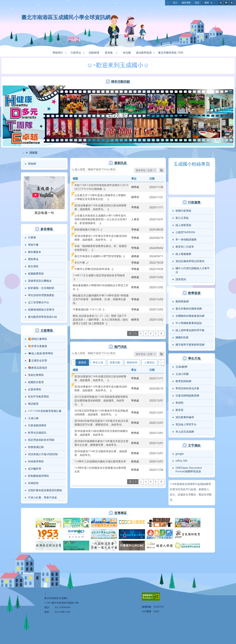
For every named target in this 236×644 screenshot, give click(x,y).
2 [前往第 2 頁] (141, 333)
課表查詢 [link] (181, 279)
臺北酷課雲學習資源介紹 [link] (42, 317)
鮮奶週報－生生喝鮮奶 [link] (41, 288)
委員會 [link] (109, 53)
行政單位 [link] (76, 53)
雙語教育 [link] (33, 404)
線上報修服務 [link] (183, 254)
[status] (95, 169)
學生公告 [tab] (98, 362)
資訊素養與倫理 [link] (185, 417)
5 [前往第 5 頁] (156, 333)
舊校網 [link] (32, 164)
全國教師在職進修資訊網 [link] (190, 316)
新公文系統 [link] (182, 218)
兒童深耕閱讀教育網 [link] (187, 396)
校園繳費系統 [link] (36, 274)
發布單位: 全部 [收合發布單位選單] (145, 170)
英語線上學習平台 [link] (186, 424)
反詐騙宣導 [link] (35, 469)
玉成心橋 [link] (33, 418)
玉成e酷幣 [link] (182, 367)
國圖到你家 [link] (182, 337)
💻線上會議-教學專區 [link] (41, 353)
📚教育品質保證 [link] (38, 368)
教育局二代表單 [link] (185, 247)
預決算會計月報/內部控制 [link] (43, 454)
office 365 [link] (182, 461)
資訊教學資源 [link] (144, 53)
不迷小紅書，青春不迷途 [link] (42, 497)
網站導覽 (186, 3)
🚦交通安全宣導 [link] (38, 360)
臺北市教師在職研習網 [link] (189, 309)
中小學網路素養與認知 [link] (189, 323)
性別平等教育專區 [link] (39, 397)
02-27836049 (63, 607)
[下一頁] (161, 333)
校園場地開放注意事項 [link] (41, 310)
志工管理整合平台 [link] (39, 302)
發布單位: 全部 (145, 354)
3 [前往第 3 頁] (146, 333)
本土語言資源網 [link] (185, 432)
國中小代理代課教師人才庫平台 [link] (193, 270)
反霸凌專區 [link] (35, 389)
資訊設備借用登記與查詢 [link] (190, 261)
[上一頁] (130, 333)
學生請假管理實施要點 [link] (41, 295)
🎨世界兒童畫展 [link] (38, 346)
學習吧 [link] (179, 403)
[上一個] (73, 362)
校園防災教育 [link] (36, 382)
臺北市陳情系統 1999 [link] (171, 53)
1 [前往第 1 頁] (136, 333)
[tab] (80, 143)
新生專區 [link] (33, 266)
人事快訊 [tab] (149, 362)
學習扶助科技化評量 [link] (187, 388)
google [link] (180, 454)
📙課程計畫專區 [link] (38, 339)
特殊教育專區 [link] (36, 461)
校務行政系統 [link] (183, 211)
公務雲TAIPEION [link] (185, 232)
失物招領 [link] (33, 483)
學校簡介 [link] (58, 53)
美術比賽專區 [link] (36, 375)
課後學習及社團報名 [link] (40, 281)
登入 (175, 3)
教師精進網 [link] (182, 301)
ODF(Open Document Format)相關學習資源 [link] (189, 470)
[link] (101, 189)
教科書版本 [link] (35, 252)
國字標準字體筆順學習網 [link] (190, 345)
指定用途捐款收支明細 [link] (41, 440)
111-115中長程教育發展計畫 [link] (45, 411)
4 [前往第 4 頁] (151, 333)
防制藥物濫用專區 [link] (39, 476)
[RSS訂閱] (162, 170)
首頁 (197, 3)
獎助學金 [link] (33, 259)
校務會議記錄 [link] (36, 447)
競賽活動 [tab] (115, 362)
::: (168, 3)
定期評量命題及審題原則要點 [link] (45, 490)
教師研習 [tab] (132, 362)
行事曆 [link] (32, 237)
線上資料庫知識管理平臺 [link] (190, 330)
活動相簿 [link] (94, 53)
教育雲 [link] (179, 410)
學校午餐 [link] (33, 245)
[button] (66, 53)
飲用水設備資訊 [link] (37, 433)
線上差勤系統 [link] (183, 225)
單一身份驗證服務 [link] (186, 239)
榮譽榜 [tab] (82, 362)
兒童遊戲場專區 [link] (37, 425)
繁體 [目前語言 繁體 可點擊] (209, 3)
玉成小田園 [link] (182, 374)
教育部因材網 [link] (183, 381)
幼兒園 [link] (127, 53)
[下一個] (163, 362)
